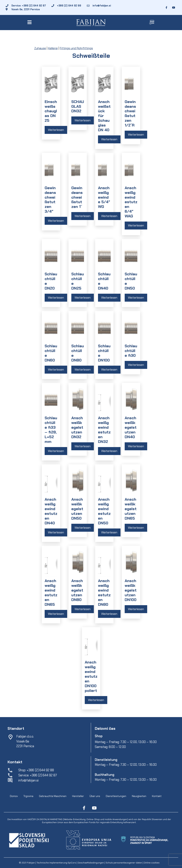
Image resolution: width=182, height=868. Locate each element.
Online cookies (151, 863)
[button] (30, 22)
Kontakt (157, 796)
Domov (14, 796)
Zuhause (40, 48)
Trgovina (28, 796)
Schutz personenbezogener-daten (124, 863)
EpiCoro (72, 863)
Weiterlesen (56, 130)
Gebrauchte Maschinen (53, 796)
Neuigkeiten (139, 796)
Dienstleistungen (116, 796)
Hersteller (78, 796)
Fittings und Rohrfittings (76, 48)
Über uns (95, 796)
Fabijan (31, 863)
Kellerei (53, 48)
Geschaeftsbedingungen (91, 863)
